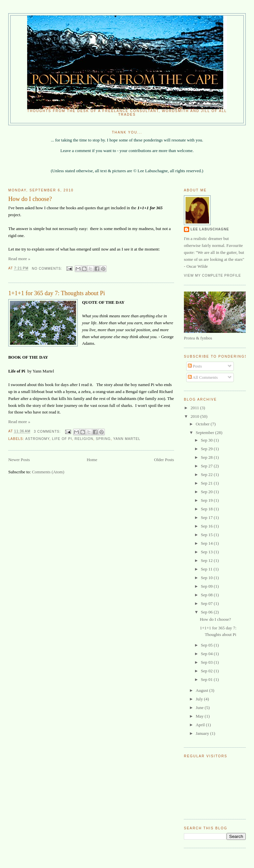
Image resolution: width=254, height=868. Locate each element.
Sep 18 (207, 509)
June (200, 708)
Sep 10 (207, 578)
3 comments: (48, 432)
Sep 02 (207, 671)
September (206, 433)
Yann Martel (127, 439)
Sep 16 (207, 526)
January (203, 733)
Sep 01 (207, 679)
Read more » (19, 259)
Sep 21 (207, 483)
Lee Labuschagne (210, 229)
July (200, 699)
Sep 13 (207, 552)
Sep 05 (207, 645)
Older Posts (164, 460)
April (201, 725)
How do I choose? (30, 199)
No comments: (48, 269)
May (200, 716)
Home (92, 460)
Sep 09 (207, 586)
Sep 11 (207, 569)
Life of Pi (62, 439)
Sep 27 (207, 466)
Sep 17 (207, 517)
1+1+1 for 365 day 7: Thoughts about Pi (57, 293)
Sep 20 (207, 492)
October (203, 424)
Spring (103, 439)
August (203, 690)
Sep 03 (207, 662)
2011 (195, 408)
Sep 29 (207, 449)
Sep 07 (207, 603)
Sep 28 (207, 457)
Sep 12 (207, 560)
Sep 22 (207, 474)
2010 (195, 416)
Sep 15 (207, 535)
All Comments (203, 377)
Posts (195, 366)
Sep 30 (207, 440)
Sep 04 (207, 654)
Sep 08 (207, 595)
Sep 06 (207, 612)
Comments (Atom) (48, 472)
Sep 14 (207, 543)
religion (84, 439)
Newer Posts (19, 460)
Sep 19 (207, 500)
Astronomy (37, 439)
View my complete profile (212, 276)
